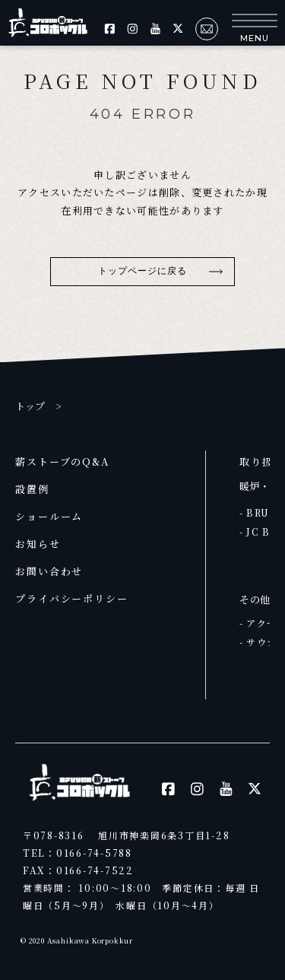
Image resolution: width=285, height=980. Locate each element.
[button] (255, 29)
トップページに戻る (143, 271)
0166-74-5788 (94, 853)
